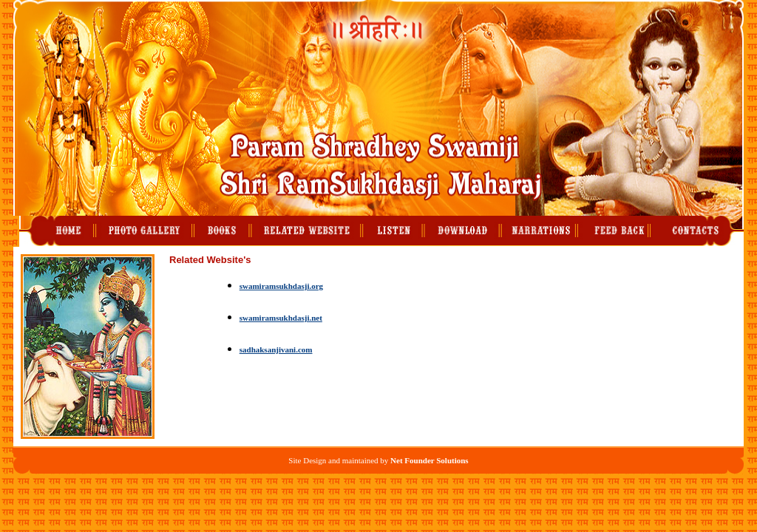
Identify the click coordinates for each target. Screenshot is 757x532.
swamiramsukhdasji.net (281, 318)
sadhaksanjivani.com (276, 349)
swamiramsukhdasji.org (281, 286)
